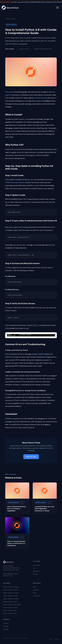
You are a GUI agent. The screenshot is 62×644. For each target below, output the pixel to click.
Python (8, 92)
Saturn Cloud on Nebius (11, 590)
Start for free (31, 457)
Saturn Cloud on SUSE (10, 596)
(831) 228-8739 (8, 576)
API (34, 568)
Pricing (35, 574)
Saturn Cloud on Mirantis (11, 587)
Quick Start (37, 565)
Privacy (57, 639)
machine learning (41, 98)
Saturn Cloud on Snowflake (12, 605)
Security (6, 626)
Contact (6, 629)
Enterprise (36, 571)
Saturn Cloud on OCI (10, 613)
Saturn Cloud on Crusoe (11, 593)
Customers (37, 596)
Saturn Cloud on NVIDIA (11, 599)
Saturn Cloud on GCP (10, 610)
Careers (6, 623)
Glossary (36, 590)
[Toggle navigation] (58, 8)
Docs (35, 593)
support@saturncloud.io (11, 574)
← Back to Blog (10, 19)
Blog (34, 587)
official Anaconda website (15, 182)
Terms (51, 639)
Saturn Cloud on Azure (11, 608)
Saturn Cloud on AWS (10, 602)
